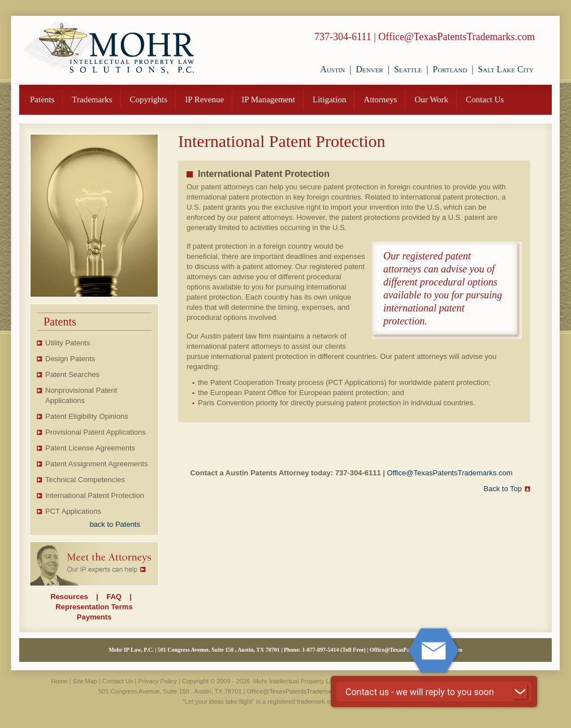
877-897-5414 (323, 650)
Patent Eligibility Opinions (87, 416)
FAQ (114, 597)
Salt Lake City (506, 69)
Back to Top (503, 489)
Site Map (85, 681)
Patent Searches (72, 374)
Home (59, 681)
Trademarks (92, 99)
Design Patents (70, 359)
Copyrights (148, 99)
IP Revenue (204, 99)
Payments (94, 617)
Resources (69, 597)
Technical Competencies (85, 480)
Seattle (408, 69)
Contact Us (485, 99)
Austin (332, 69)
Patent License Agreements (90, 448)
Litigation (329, 99)
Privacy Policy (157, 681)
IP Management (268, 99)
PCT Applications (73, 511)
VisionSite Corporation (424, 681)
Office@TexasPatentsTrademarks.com (457, 37)
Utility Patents (68, 343)
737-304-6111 (343, 37)
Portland (450, 69)
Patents (42, 99)
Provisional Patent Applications (96, 432)
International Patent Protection (95, 495)
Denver (369, 69)
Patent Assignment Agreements (96, 464)
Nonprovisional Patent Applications (81, 395)
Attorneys (380, 99)
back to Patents (115, 524)
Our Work (431, 99)
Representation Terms (94, 607)
